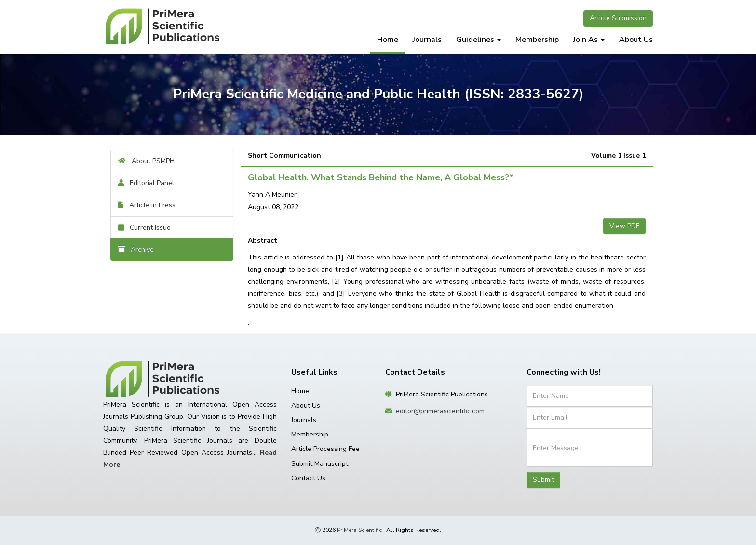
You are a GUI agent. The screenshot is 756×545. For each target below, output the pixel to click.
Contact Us (308, 478)
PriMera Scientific (359, 530)
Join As (589, 40)
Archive (136, 250)
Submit (543, 480)
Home (388, 40)
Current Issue (144, 227)
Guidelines (479, 40)
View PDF (624, 226)
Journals (427, 40)
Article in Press (147, 205)
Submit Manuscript (320, 464)
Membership (537, 40)
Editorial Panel (146, 183)
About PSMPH (146, 161)
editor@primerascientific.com (440, 411)
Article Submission (618, 18)
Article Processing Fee (325, 449)
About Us (636, 40)
